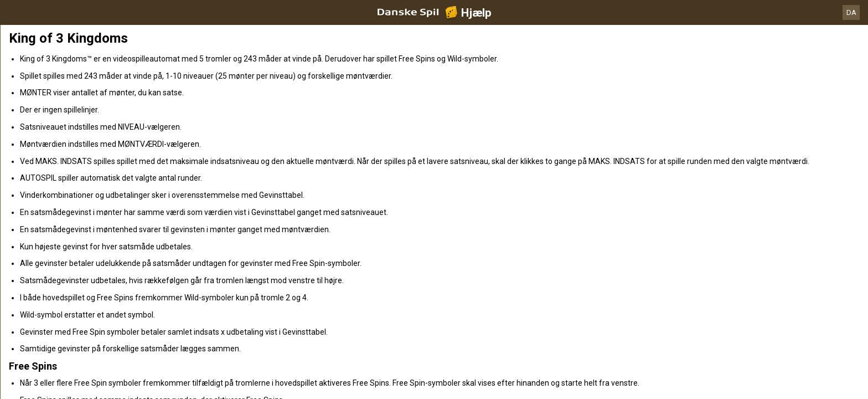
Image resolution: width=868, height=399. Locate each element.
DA (851, 12)
